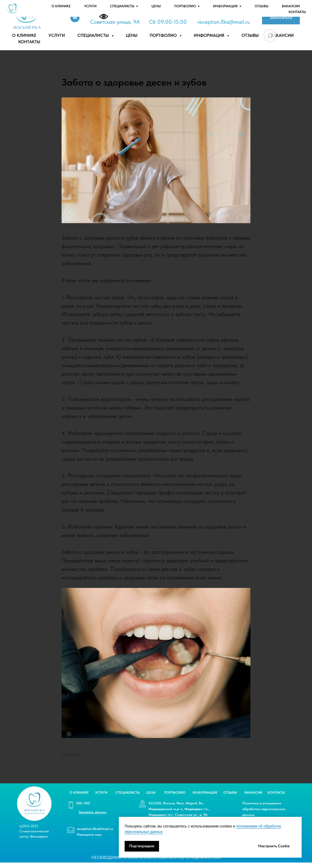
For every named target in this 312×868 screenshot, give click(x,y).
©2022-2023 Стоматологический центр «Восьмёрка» (34, 837)
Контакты (29, 42)
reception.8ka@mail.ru (224, 22)
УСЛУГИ (101, 798)
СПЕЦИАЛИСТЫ (128, 798)
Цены (132, 35)
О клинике (24, 35)
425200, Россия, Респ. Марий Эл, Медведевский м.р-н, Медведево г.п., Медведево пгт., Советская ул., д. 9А (179, 814)
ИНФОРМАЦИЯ (205, 798)
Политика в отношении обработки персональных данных (264, 814)
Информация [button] (210, 35)
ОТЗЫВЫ (230, 798)
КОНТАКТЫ (276, 798)
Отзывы (250, 35)
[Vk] (75, 18)
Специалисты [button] (94, 35)
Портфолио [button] (164, 35)
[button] (281, 18)
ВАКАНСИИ (253, 798)
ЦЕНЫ (151, 798)
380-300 (83, 809)
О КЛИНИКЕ (79, 798)
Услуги (57, 35)
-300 (214, 13)
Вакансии (282, 35)
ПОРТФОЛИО (175, 798)
